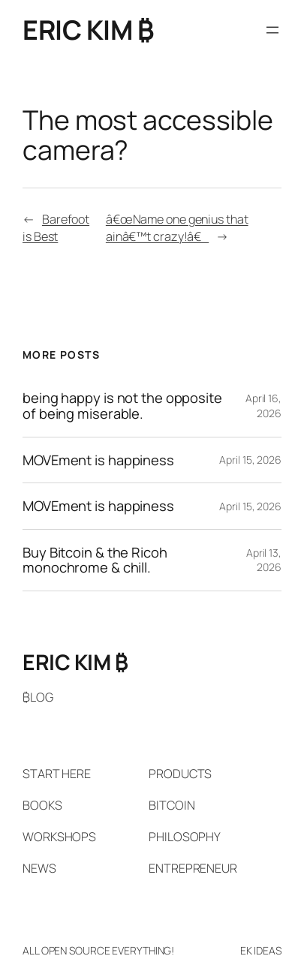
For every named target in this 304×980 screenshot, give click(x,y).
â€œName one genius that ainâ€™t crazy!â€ (177, 228)
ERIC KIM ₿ (88, 30)
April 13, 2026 (264, 560)
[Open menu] (272, 30)
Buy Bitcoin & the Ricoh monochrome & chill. (95, 560)
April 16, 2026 (263, 406)
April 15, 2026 (250, 460)
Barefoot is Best (56, 228)
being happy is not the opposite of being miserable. (122, 406)
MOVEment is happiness (98, 460)
